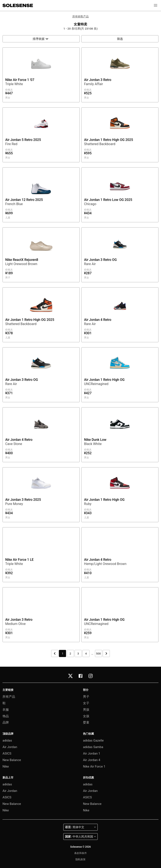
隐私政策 (80, 859)
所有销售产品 (80, 16)
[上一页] (55, 653)
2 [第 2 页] (70, 653)
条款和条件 (80, 853)
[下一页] (106, 653)
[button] (156, 5)
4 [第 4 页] (86, 653)
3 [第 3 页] (78, 653)
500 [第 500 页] (98, 653)
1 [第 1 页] (63, 653)
